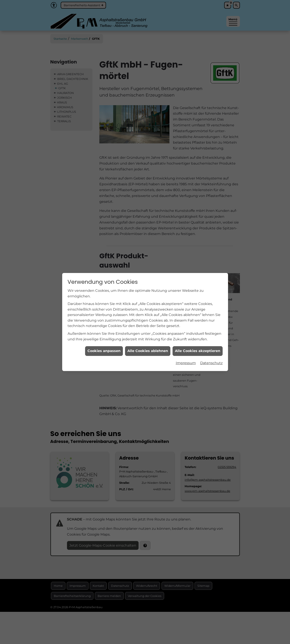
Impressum (186, 353)
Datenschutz (211, 353)
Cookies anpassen (104, 341)
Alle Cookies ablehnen (148, 341)
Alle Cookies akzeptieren (198, 341)
